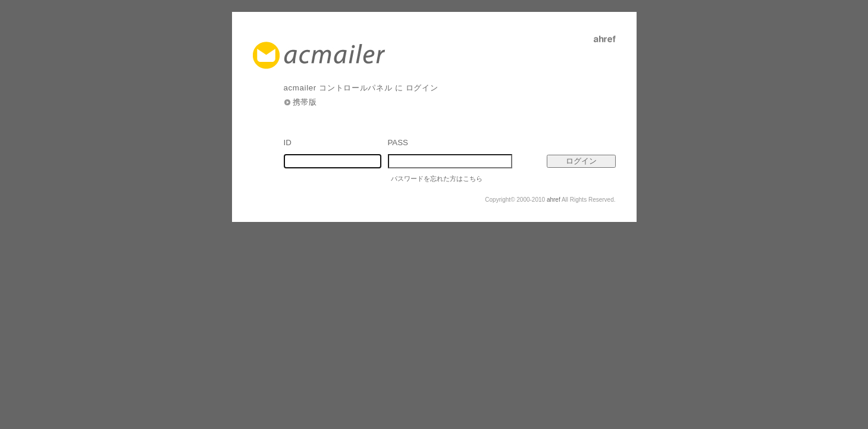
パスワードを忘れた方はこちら (437, 179)
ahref (554, 200)
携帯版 (305, 102)
